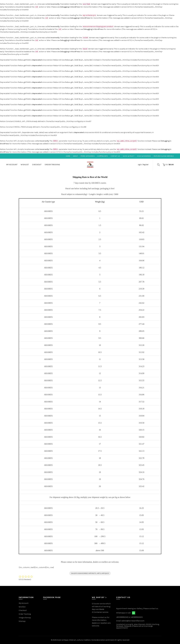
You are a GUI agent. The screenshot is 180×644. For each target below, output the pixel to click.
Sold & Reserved (144, 156)
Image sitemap (25, 618)
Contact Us (115, 156)
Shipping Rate (103, 156)
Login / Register (143, 165)
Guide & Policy (129, 156)
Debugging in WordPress (70, 7)
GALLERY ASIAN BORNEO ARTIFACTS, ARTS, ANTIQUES (90, 573)
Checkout (37, 165)
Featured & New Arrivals (164, 156)
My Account (12, 165)
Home (68, 156)
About (75, 156)
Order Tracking (52, 165)
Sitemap (22, 621)
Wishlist (25, 165)
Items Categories (88, 156)
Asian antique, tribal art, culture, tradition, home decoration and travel (85, 640)
